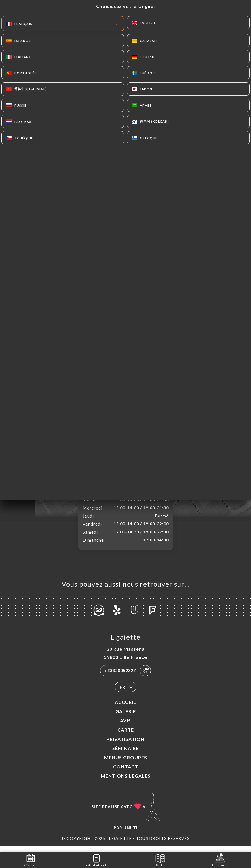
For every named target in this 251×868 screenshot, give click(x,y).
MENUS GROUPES (126, 763)
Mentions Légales (126, 782)
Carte (126, 736)
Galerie (126, 717)
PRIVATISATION (126, 745)
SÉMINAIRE (126, 754)
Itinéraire (220, 860)
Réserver (31, 860)
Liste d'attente (96, 860)
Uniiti (131, 834)
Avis (126, 727)
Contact (126, 773)
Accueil (126, 708)
